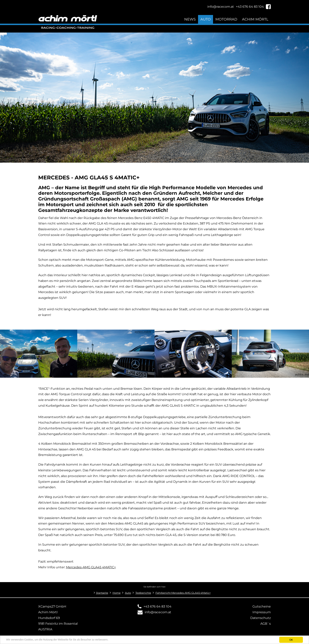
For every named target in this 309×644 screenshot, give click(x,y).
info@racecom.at (158, 612)
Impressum (262, 612)
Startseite (102, 593)
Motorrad (226, 19)
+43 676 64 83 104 (157, 606)
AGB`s (266, 624)
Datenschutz (261, 618)
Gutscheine (262, 606)
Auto (206, 19)
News (190, 19)
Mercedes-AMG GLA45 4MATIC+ (91, 567)
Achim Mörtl (255, 19)
